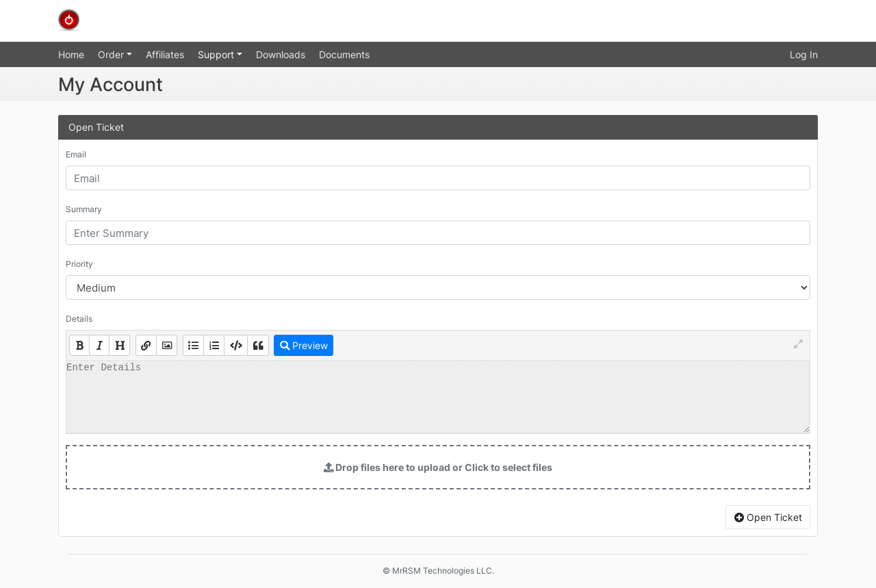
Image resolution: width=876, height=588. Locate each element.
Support (217, 54)
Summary (84, 209)
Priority (79, 264)
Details (79, 319)
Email (76, 154)
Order (112, 54)
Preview (304, 345)
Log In (804, 54)
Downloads (281, 54)
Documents (344, 54)
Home (71, 54)
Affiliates (165, 54)
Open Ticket (768, 517)
